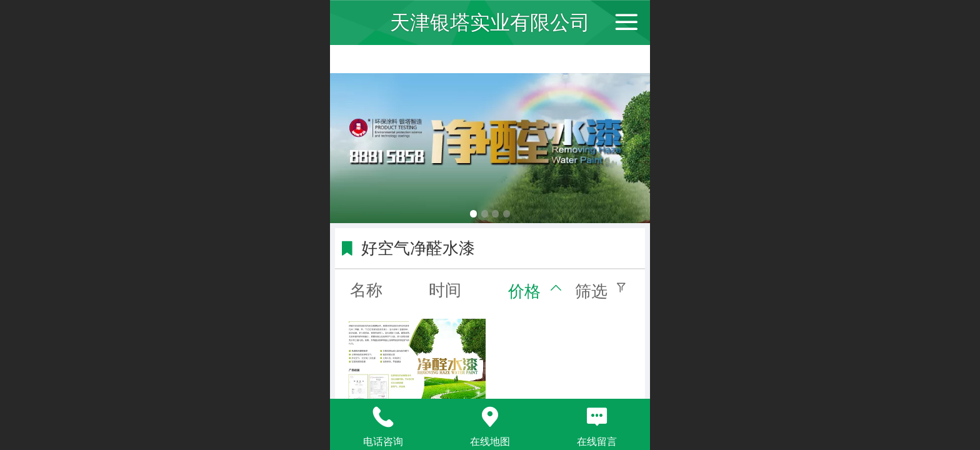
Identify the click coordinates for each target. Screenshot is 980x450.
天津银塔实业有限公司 (490, 22)
